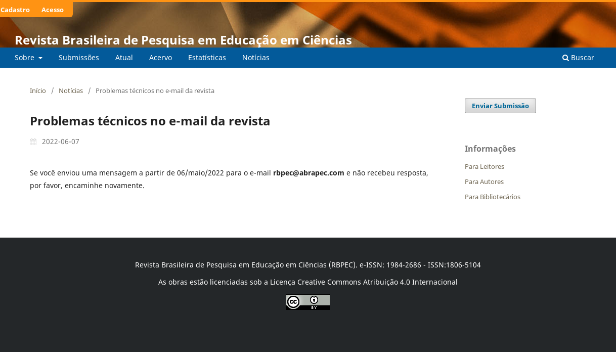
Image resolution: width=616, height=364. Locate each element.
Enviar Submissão (500, 106)
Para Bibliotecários (493, 197)
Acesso (53, 10)
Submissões (79, 57)
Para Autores (484, 181)
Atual (124, 57)
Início (38, 90)
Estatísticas (207, 57)
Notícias (256, 57)
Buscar (578, 57)
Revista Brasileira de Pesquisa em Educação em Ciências (183, 40)
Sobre (26, 57)
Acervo (161, 57)
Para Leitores (485, 166)
